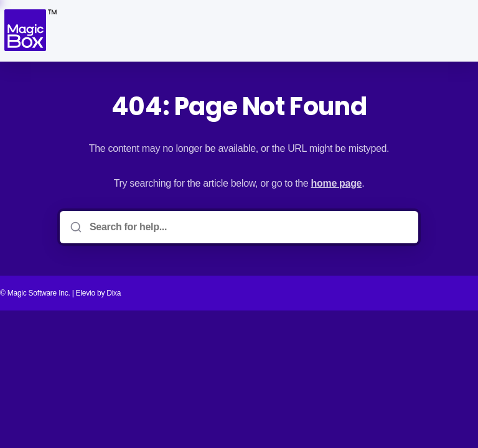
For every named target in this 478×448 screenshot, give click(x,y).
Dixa (114, 293)
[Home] (30, 31)
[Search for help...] (248, 227)
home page (337, 183)
